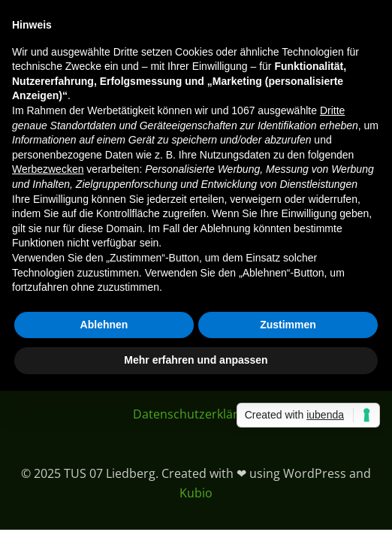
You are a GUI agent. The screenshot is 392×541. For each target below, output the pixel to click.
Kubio (196, 493)
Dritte (332, 110)
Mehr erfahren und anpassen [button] (196, 360)
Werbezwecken (48, 169)
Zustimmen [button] (288, 325)
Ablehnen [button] (104, 325)
